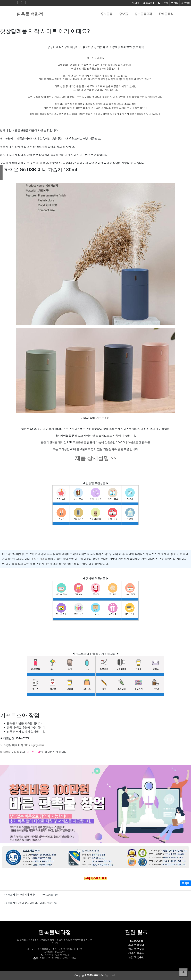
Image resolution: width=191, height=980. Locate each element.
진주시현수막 (136, 953)
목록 (185, 883)
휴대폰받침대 (136, 945)
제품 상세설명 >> (96, 458)
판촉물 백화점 (30, 14)
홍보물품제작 (143, 14)
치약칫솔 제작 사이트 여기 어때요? (30, 903)
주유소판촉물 (39, 559)
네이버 (7, 752)
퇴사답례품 (136, 941)
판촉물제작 (166, 14)
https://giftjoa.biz (34, 745)
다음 (17, 752)
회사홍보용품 (136, 949)
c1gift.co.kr (110, 975)
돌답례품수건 (136, 957)
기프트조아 (103, 418)
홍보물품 (107, 14)
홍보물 (124, 14)
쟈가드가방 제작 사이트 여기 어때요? (31, 894)
